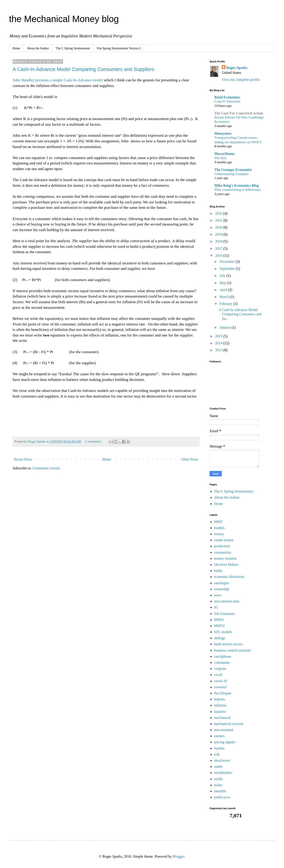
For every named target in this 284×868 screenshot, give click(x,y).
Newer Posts (23, 459)
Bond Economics (227, 97)
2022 (219, 213)
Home (16, 48)
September (228, 269)
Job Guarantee (224, 614)
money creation (225, 558)
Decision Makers (226, 565)
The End (220, 158)
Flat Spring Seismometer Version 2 (119, 48)
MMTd (219, 626)
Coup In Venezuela (227, 101)
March (225, 297)
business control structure (233, 650)
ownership (222, 589)
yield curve (222, 797)
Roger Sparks (237, 68)
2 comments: (94, 441)
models (219, 528)
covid (218, 675)
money (219, 534)
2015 (219, 336)
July (223, 276)
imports (220, 699)
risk (217, 754)
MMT (218, 522)
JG (216, 607)
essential (220, 687)
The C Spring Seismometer (73, 48)
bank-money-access (228, 644)
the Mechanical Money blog (64, 19)
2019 (219, 234)
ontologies (222, 583)
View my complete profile (241, 80)
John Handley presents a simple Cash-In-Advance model (58, 80)
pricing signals (225, 742)
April (224, 290)
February (227, 304)
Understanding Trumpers (231, 174)
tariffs (218, 779)
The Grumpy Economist (233, 170)
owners (219, 736)
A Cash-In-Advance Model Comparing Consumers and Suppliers (84, 69)
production (222, 546)
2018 (219, 241)
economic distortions (229, 577)
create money (224, 540)
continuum (222, 662)
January (226, 327)
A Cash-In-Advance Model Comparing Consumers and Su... (240, 314)
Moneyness (223, 133)
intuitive (220, 712)
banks (218, 571)
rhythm (219, 748)
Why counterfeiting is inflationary (238, 190)
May (223, 283)
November (228, 262)
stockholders (223, 773)
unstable (220, 791)
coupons (220, 669)
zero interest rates (227, 601)
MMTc (219, 620)
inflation (220, 705)
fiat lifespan (223, 693)
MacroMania (224, 154)
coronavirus (223, 552)
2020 (219, 227)
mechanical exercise (229, 724)
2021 (219, 220)
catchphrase (223, 656)
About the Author (38, 48)
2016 (219, 256)
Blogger (178, 856)
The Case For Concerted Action (239, 113)
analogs (220, 638)
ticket (218, 785)
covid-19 (221, 681)
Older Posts (190, 459)
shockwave (222, 760)
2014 (219, 343)
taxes (218, 595)
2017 (219, 249)
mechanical (222, 718)
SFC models (223, 632)
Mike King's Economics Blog (237, 185)
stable (218, 767)
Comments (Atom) (46, 468)
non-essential (224, 730)
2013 (219, 350)
